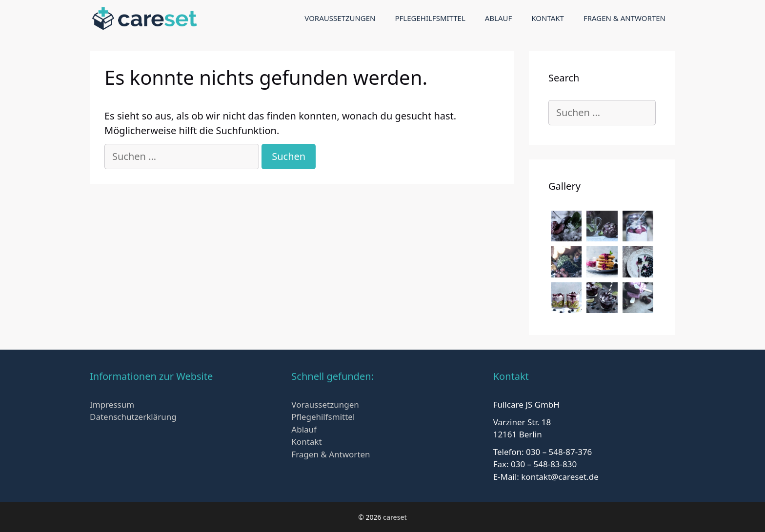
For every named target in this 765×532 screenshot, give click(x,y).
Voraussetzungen (340, 18)
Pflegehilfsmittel (430, 18)
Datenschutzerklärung (133, 417)
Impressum (112, 404)
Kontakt (548, 18)
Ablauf (499, 18)
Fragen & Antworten (624, 18)
